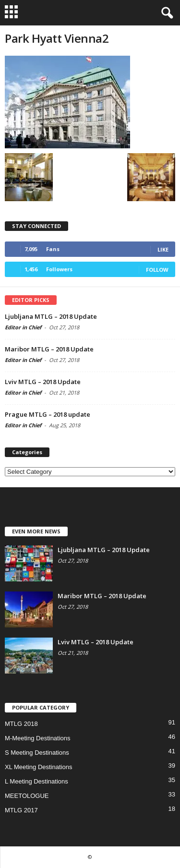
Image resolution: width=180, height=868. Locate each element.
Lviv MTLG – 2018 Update (43, 382)
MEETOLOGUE (27, 796)
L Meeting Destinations (36, 781)
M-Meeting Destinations (38, 738)
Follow (157, 270)
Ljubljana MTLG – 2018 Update (51, 316)
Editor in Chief (23, 327)
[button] (165, 13)
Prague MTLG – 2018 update (48, 414)
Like (163, 249)
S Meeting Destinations (37, 753)
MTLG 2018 (21, 724)
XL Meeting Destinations (38, 767)
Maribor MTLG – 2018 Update (49, 349)
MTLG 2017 (21, 810)
